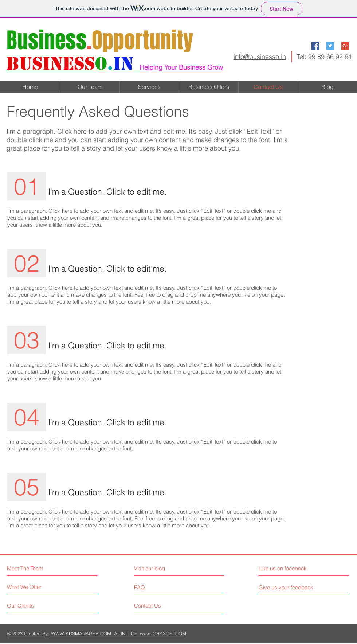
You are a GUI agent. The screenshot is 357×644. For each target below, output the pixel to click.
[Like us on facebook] (291, 568)
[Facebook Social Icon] (315, 46)
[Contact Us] (162, 606)
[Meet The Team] (38, 568)
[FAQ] (155, 587)
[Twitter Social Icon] (330, 46)
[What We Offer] (34, 587)
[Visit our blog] (166, 568)
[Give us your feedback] (289, 587)
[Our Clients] (34, 606)
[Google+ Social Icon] (345, 46)
